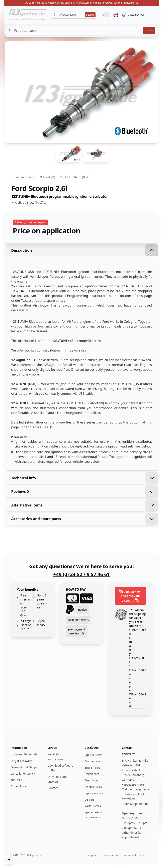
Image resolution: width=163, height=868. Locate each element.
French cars (92, 780)
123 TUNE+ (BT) (76, 177)
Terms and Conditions (136, 856)
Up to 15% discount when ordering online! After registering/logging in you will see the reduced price (81, 3)
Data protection (110, 856)
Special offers (94, 755)
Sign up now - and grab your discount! (131, 595)
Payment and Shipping (25, 767)
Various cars (93, 806)
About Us (16, 780)
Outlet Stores (19, 786)
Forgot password (22, 761)
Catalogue (92, 748)
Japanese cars (94, 793)
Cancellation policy (23, 774)
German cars (24, 177)
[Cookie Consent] (9, 859)
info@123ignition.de (135, 804)
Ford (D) (49, 177)
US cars (90, 800)
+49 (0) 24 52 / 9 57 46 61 (81, 574)
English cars (93, 768)
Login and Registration (25, 754)
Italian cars (92, 774)
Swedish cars (93, 787)
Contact (53, 788)
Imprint (92, 856)
